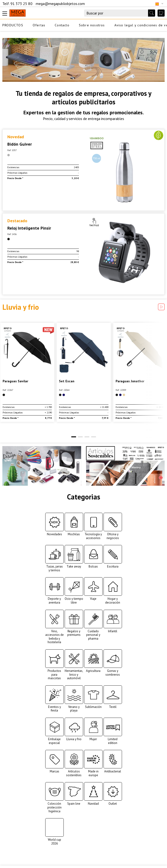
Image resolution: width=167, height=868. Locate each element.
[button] (74, 437)
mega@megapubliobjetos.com (60, 4)
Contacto (62, 25)
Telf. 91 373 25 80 (18, 4)
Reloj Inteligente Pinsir (29, 228)
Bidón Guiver (20, 144)
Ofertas (39, 25)
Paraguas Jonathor (130, 381)
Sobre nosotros (92, 25)
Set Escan (67, 381)
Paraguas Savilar (15, 381)
